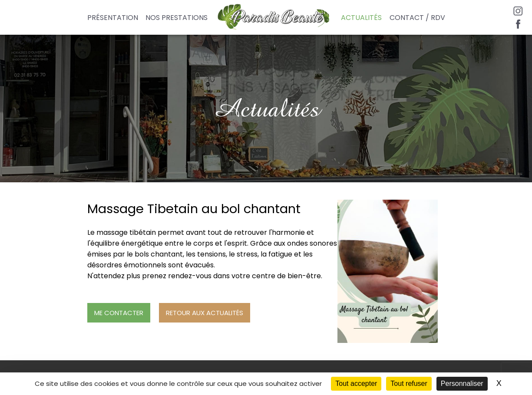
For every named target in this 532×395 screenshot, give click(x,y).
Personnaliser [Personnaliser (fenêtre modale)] (462, 383)
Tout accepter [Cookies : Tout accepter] (356, 383)
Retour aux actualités (205, 313)
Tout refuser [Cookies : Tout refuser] (409, 383)
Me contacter (119, 313)
